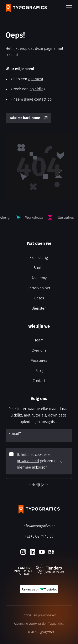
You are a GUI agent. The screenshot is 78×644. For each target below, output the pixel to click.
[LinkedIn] (33, 552)
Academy (39, 278)
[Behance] (51, 552)
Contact (39, 381)
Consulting (39, 258)
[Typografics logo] (26, 8)
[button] (69, 8)
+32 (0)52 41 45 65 (39, 536)
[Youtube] (42, 552)
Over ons (39, 350)
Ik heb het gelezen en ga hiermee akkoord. (40, 461)
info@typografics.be (39, 526)
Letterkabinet (39, 288)
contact (40, 99)
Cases (39, 298)
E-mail (15, 434)
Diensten (39, 308)
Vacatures (39, 360)
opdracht (36, 79)
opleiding (37, 89)
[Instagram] (23, 552)
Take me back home (25, 118)
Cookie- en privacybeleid (39, 615)
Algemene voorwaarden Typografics (39, 624)
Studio (39, 268)
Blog (39, 371)
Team (39, 340)
